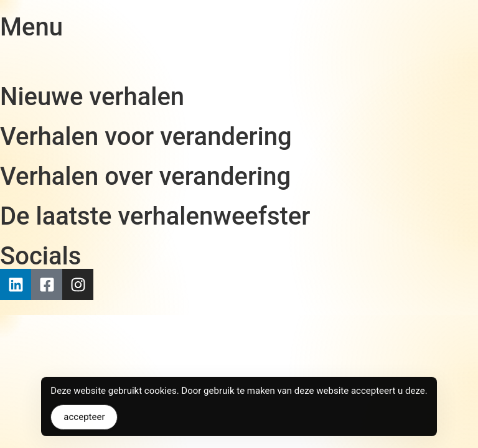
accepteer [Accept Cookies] (84, 421)
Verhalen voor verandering (146, 137)
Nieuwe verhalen (92, 97)
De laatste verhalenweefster (155, 216)
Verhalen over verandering (145, 176)
